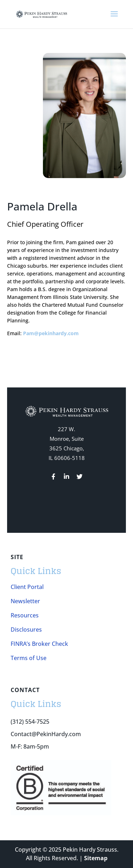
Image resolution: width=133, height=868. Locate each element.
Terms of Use (29, 658)
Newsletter (25, 601)
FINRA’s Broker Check (39, 644)
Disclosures (26, 629)
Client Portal (27, 587)
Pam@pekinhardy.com (51, 333)
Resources (25, 615)
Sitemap (96, 858)
